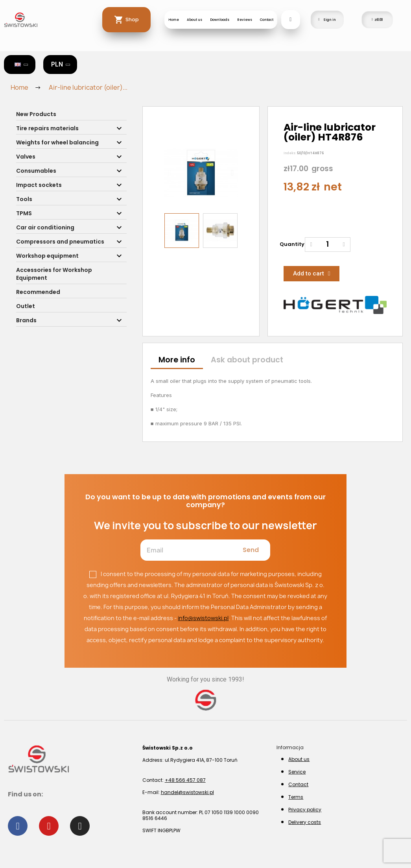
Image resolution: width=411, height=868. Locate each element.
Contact (267, 20)
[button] (170, 173)
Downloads (220, 20)
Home (174, 20)
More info (177, 360)
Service (297, 772)
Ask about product (247, 360)
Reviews (245, 20)
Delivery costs (305, 822)
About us (194, 20)
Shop (132, 19)
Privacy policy (305, 810)
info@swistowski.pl (203, 618)
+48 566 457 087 (185, 780)
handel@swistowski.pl (187, 792)
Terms (296, 797)
